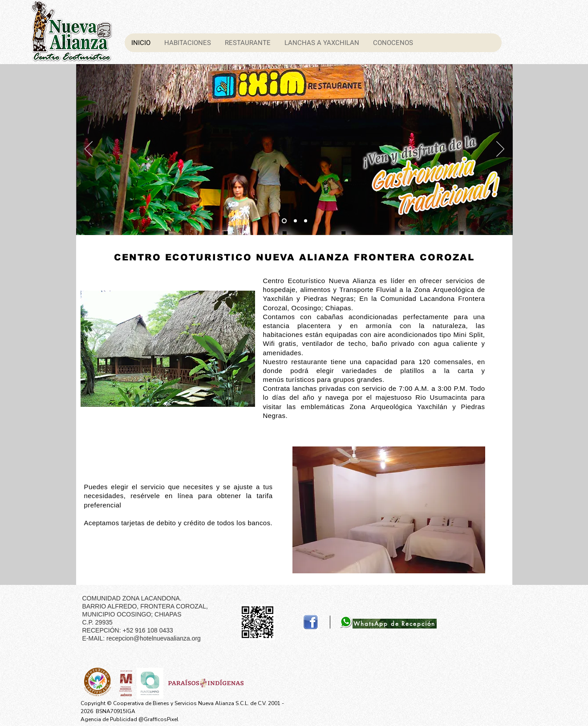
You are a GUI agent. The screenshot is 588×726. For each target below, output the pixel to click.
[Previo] (89, 150)
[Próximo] (500, 150)
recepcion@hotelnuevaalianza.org (154, 638)
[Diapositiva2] (284, 221)
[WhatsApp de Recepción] (395, 624)
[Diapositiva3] (295, 221)
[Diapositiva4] (306, 221)
